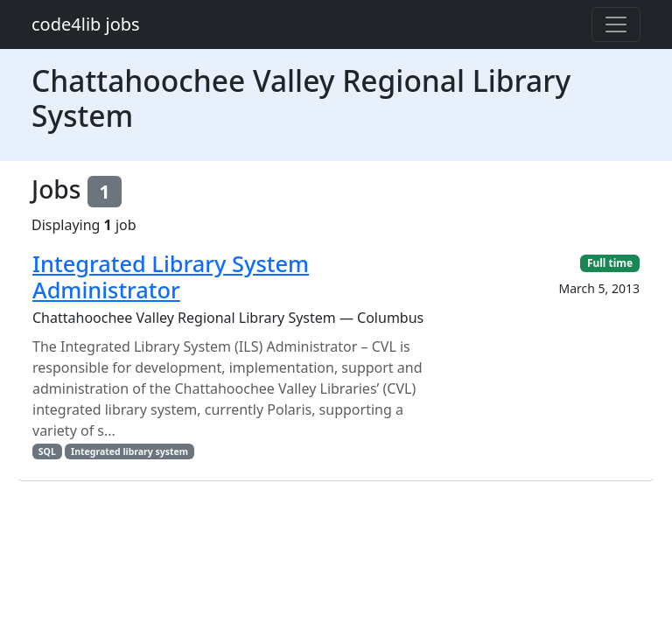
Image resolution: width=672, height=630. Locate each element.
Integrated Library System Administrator (171, 276)
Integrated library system (129, 451)
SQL (47, 451)
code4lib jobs (86, 24)
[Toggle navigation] (616, 24)
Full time (610, 263)
